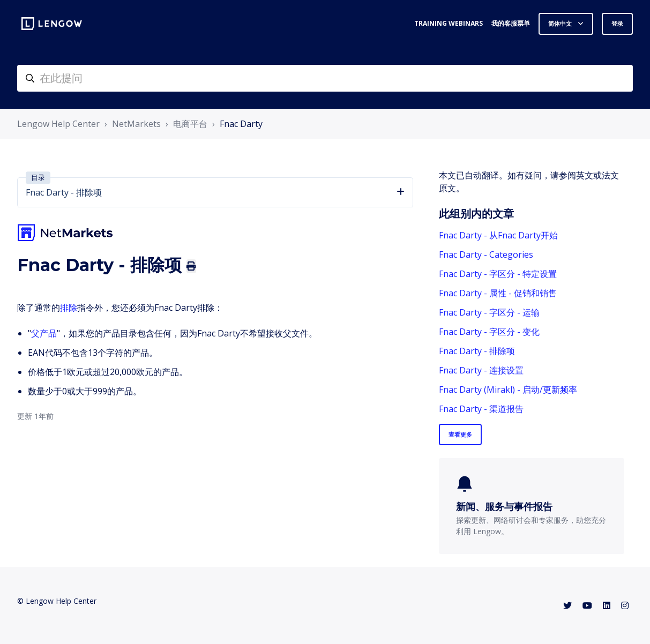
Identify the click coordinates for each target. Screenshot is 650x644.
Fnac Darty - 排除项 (477, 351)
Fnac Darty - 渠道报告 (481, 409)
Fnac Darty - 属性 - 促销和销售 (498, 293)
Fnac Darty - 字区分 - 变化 (489, 332)
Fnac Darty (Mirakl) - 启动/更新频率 (508, 390)
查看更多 (460, 434)
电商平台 (190, 124)
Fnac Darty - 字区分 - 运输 (489, 312)
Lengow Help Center (58, 124)
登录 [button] (617, 23)
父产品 (44, 333)
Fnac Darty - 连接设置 (481, 370)
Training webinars (449, 23)
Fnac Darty (241, 124)
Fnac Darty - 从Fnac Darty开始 (498, 235)
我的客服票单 (511, 23)
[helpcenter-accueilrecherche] (325, 78)
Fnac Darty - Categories (486, 254)
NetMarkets (136, 124)
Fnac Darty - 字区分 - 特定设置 (498, 274)
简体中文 (561, 23)
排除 (69, 308)
